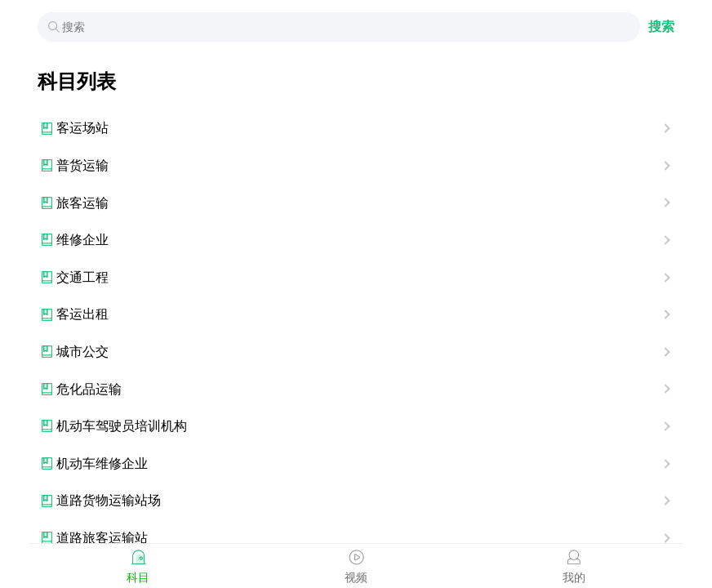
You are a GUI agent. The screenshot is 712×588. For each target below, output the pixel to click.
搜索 (661, 27)
